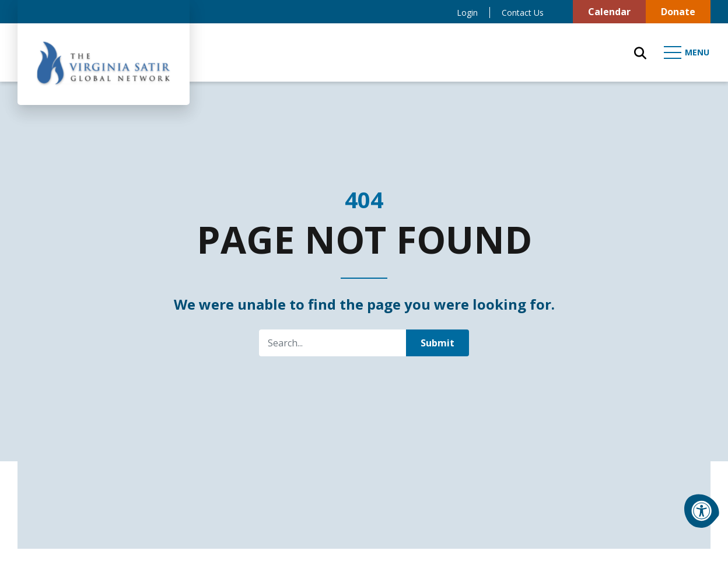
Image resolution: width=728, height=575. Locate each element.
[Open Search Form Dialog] (640, 52)
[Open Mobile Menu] (687, 52)
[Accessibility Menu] (702, 511)
